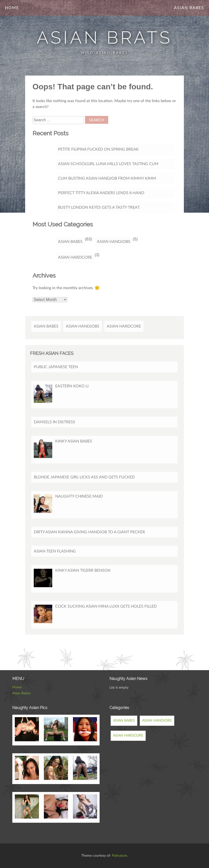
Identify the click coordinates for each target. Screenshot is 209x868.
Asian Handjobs (114, 242)
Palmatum (120, 856)
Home (12, 8)
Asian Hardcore (75, 257)
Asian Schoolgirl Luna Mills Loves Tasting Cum (108, 164)
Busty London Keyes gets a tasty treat (99, 207)
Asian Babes (189, 8)
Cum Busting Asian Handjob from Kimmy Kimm (107, 178)
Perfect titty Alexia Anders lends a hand (101, 193)
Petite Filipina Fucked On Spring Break (98, 149)
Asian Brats (104, 37)
